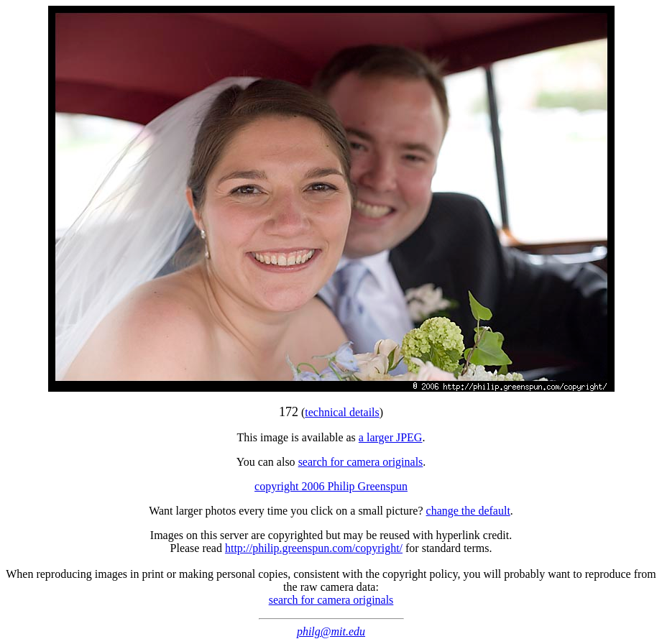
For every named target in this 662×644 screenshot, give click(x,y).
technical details (342, 412)
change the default (468, 511)
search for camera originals (361, 462)
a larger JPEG (391, 437)
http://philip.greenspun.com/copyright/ (314, 548)
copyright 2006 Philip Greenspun (331, 486)
